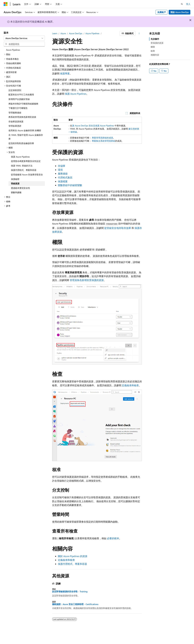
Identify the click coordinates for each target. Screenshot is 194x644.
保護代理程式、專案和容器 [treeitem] (24, 170)
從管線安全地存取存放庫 (118, 228)
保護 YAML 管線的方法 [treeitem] (22, 166)
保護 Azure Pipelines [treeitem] (20, 157)
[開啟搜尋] (182, 4)
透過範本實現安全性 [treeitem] (20, 188)
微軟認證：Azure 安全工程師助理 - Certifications (75, 604)
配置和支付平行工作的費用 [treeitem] (21, 95)
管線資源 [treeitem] (15, 183)
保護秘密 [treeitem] (15, 179)
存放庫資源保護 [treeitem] (16, 121)
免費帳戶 (162, 12)
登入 (188, 4)
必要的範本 (113, 538)
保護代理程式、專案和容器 (72, 564)
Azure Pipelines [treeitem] (13, 50)
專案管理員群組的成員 (102, 138)
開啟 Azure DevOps (180, 12)
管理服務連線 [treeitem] (15, 113)
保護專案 (65, 73)
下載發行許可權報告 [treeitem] (18, 108)
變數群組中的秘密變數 (70, 185)
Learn (55, 33)
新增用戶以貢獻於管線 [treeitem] (19, 99)
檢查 (153, 51)
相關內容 (155, 55)
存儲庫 (62, 166)
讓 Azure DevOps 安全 (83, 126)
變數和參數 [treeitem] (16, 192)
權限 (153, 47)
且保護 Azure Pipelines (104, 126)
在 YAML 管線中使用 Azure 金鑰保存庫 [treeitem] (26, 137)
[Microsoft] (6, 4)
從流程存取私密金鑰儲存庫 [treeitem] (21, 143)
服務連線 (63, 173)
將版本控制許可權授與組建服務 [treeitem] (23, 104)
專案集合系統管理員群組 (104, 141)
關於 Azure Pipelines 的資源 (73, 556)
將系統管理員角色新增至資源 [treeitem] (22, 117)
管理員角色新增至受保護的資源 (87, 280)
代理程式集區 (65, 177)
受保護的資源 (157, 43)
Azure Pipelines (92, 33)
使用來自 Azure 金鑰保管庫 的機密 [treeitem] (25, 130)
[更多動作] (139, 33)
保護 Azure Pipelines (76, 94)
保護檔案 (63, 181)
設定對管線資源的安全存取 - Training (70, 592)
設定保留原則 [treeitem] (15, 90)
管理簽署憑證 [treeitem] (15, 126)
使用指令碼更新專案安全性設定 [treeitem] (26, 161)
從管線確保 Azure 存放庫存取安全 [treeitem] (27, 175)
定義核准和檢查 (130, 385)
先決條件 (155, 39)
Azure (63, 33)
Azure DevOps (76, 33)
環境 (60, 170)
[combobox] (24, 38)
